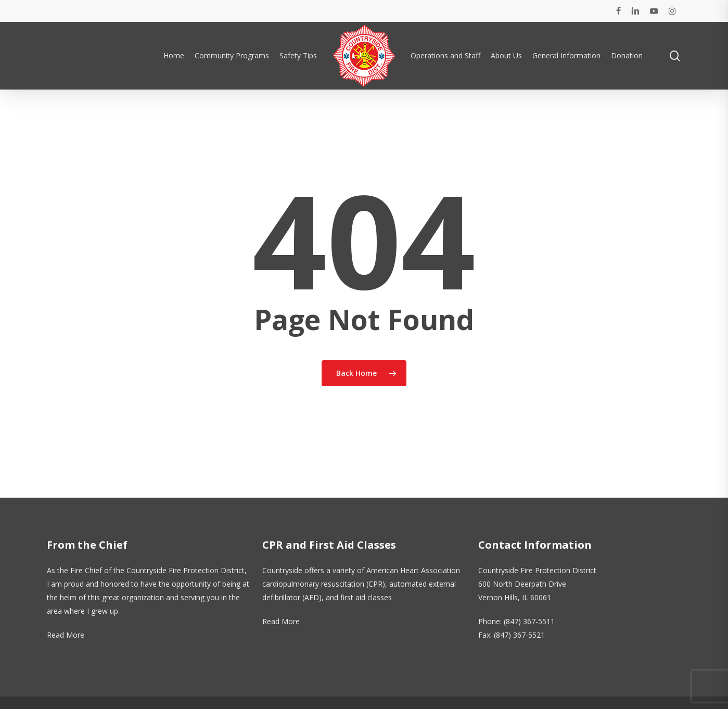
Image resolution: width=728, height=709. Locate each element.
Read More (66, 635)
